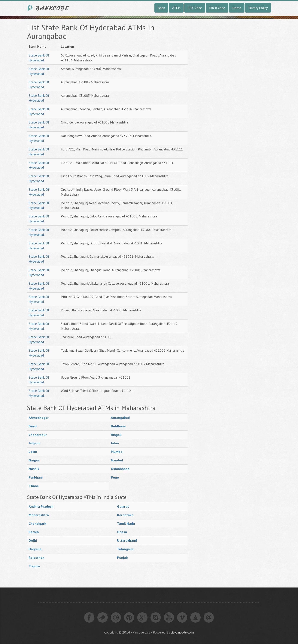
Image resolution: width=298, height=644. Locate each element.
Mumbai (117, 452)
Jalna (115, 443)
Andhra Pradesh (41, 506)
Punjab (122, 558)
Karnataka (125, 515)
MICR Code (217, 8)
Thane (34, 486)
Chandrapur (38, 435)
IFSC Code (195, 8)
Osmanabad (120, 469)
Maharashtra (39, 515)
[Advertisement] (226, 88)
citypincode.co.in (182, 632)
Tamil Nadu (126, 524)
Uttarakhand (127, 540)
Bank (161, 8)
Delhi (33, 540)
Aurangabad (120, 418)
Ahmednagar (39, 418)
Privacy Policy (258, 8)
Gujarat (123, 506)
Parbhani (36, 477)
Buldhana (118, 426)
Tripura (34, 566)
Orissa (122, 532)
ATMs (176, 8)
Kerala (34, 532)
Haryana (35, 549)
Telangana (125, 549)
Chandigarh (37, 524)
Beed (33, 426)
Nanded (117, 460)
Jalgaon (35, 443)
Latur (33, 452)
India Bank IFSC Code (48, 8)
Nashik (34, 469)
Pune (115, 477)
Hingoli (116, 435)
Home (237, 8)
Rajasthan (37, 558)
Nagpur (34, 460)
